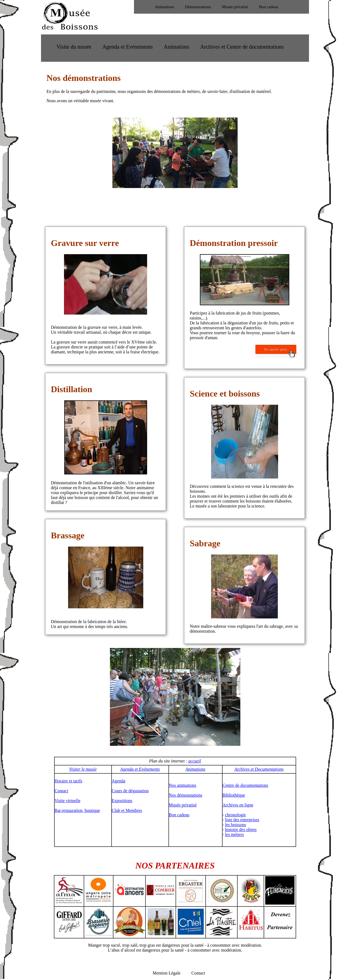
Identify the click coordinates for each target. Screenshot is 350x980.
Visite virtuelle (68, 801)
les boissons (236, 825)
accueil (195, 761)
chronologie (235, 815)
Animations (165, 7)
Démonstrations (198, 7)
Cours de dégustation (130, 791)
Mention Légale (167, 973)
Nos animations (183, 785)
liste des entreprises (242, 820)
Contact (62, 791)
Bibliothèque (234, 795)
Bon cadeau (269, 7)
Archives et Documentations (259, 769)
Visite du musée (74, 47)
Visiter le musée (83, 769)
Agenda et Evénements (127, 47)
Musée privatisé (235, 7)
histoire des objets (241, 830)
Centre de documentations (245, 785)
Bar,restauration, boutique (77, 810)
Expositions (122, 801)
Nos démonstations (186, 795)
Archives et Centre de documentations (242, 47)
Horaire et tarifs (68, 781)
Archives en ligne (238, 805)
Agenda (119, 781)
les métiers (234, 834)
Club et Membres (127, 810)
